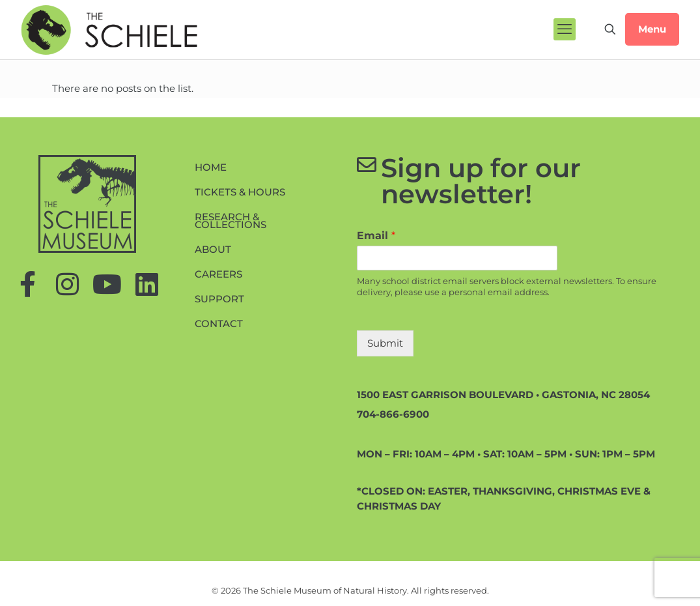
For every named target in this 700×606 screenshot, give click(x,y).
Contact (219, 324)
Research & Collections (231, 221)
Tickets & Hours (240, 192)
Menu (652, 29)
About (213, 249)
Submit (385, 343)
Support (219, 299)
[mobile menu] (565, 29)
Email (376, 236)
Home (211, 167)
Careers (218, 274)
